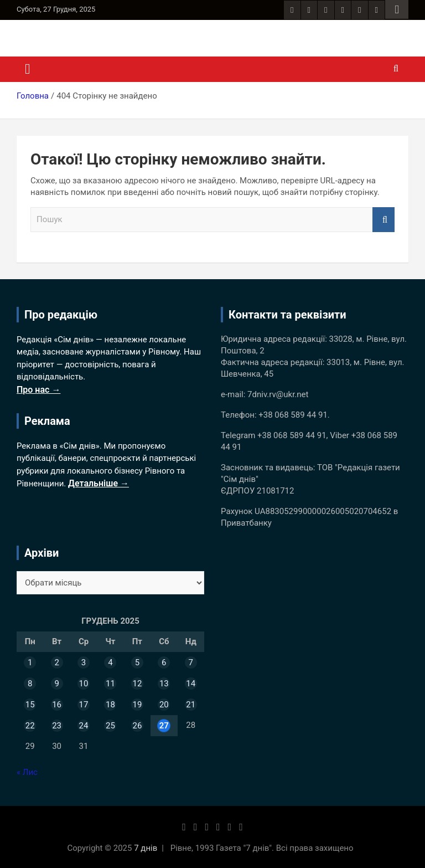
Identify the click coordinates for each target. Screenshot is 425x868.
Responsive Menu (397, 9)
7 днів (146, 848)
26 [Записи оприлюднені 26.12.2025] (137, 726)
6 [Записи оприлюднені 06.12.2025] (164, 662)
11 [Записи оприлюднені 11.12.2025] (110, 684)
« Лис (27, 772)
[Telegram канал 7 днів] (359, 10)
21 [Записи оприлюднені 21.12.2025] (191, 705)
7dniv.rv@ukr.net (278, 394)
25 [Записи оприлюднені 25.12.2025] (110, 726)
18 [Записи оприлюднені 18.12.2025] (110, 705)
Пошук (383, 220)
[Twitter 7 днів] (343, 10)
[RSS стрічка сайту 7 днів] (326, 10)
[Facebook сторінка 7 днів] (292, 10)
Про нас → (38, 390)
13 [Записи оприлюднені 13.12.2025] (164, 684)
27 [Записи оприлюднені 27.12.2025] (164, 726)
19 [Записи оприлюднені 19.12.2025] (137, 705)
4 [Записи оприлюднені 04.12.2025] (110, 662)
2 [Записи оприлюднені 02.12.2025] (56, 662)
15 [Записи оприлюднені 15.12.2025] (30, 705)
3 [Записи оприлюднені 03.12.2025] (84, 662)
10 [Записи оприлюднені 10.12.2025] (84, 684)
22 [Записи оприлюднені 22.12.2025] (30, 726)
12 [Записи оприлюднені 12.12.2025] (137, 684)
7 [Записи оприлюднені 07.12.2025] (191, 662)
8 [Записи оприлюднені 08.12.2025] (30, 684)
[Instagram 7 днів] (309, 10)
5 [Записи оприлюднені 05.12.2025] (137, 662)
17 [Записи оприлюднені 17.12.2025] (84, 705)
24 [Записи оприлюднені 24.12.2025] (84, 726)
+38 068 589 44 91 (293, 415)
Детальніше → (99, 483)
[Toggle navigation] (28, 69)
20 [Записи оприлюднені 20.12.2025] (164, 705)
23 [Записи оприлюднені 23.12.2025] (57, 726)
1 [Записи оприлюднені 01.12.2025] (30, 662)
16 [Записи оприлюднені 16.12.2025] (57, 705)
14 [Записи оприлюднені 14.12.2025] (191, 684)
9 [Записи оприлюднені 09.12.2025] (56, 684)
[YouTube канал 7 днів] (377, 10)
